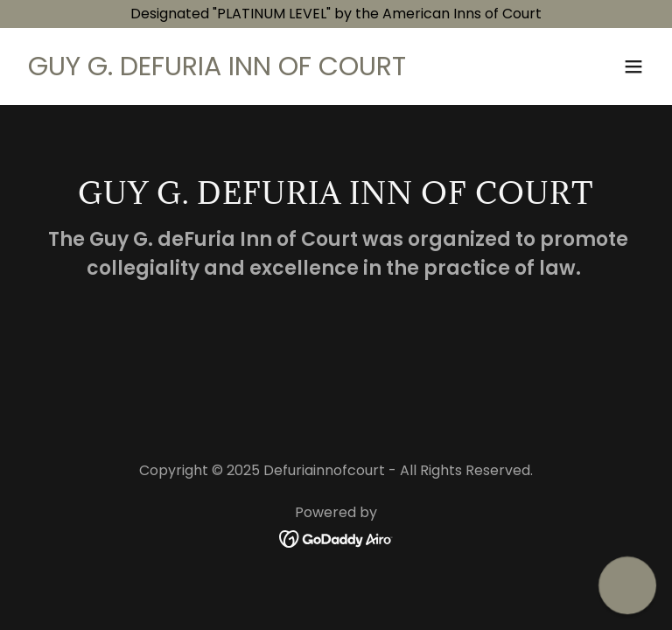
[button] (633, 66)
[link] (217, 70)
